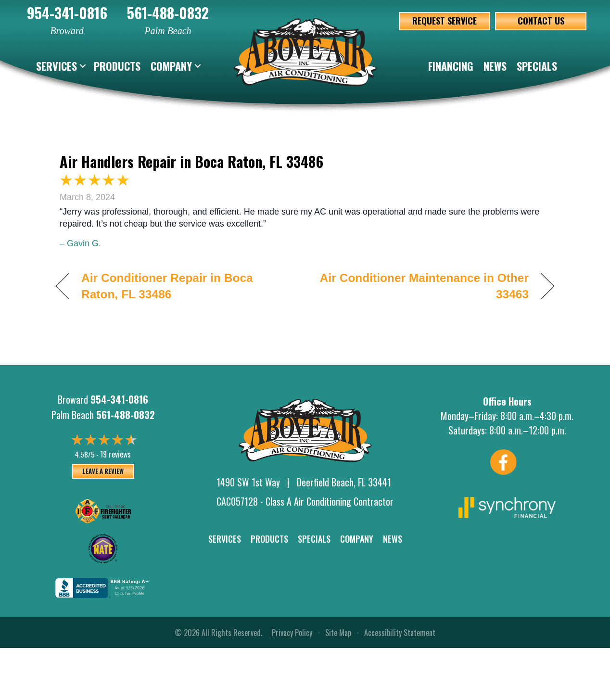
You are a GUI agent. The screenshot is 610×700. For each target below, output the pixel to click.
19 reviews (115, 454)
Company (171, 66)
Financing (451, 66)
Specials (537, 66)
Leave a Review (103, 471)
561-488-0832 (168, 13)
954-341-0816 (67, 13)
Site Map (338, 633)
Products (117, 66)
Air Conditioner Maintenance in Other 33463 (424, 286)
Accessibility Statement (400, 633)
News (495, 66)
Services (57, 66)
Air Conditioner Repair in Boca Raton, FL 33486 (167, 286)
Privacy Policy (292, 633)
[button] (83, 66)
